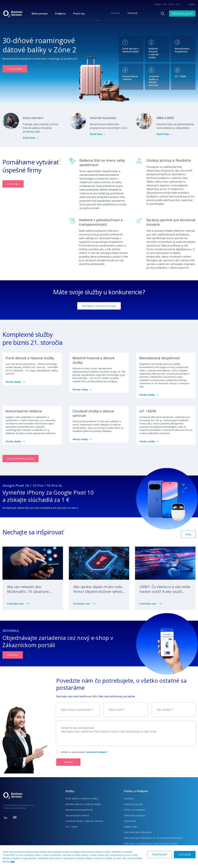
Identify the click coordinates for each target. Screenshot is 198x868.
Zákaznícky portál (182, 14)
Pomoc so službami (134, 810)
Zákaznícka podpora (135, 815)
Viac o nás (13, 184)
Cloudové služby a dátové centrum (84, 821)
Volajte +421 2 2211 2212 (167, 4)
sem (13, 861)
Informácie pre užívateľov (138, 832)
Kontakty (129, 798)
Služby (70, 791)
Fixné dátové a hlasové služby (82, 798)
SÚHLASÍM (185, 855)
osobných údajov (97, 752)
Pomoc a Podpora (136, 791)
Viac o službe (15, 69)
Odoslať (68, 762)
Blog (188, 534)
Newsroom (130, 821)
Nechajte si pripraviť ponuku (99, 306)
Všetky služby (15, 382)
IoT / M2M (71, 827)
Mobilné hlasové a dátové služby (83, 804)
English (192, 4)
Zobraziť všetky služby (21, 459)
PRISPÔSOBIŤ (160, 855)
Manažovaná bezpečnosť (79, 810)
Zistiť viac (31, 138)
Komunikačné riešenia (77, 815)
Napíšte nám (131, 827)
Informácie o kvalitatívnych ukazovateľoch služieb (151, 843)
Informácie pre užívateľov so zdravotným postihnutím (153, 838)
